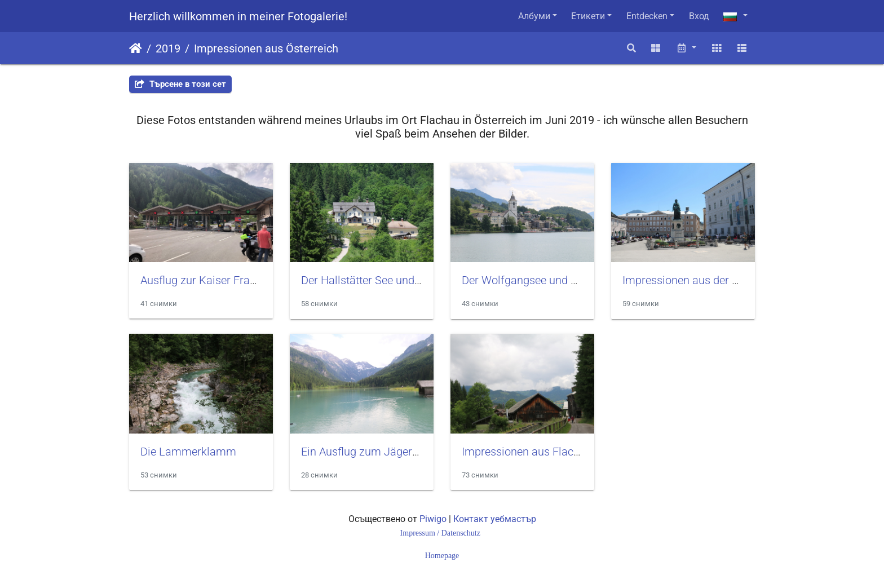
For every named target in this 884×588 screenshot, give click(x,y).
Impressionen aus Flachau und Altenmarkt (566, 452)
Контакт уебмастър (495, 519)
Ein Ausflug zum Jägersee (365, 452)
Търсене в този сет (180, 84)
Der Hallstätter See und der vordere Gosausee (413, 280)
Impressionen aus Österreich (266, 48)
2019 (168, 48)
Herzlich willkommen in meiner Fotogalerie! (238, 16)
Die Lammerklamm (188, 452)
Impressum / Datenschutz (441, 533)
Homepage (442, 556)
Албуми (534, 16)
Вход (699, 16)
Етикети (588, 16)
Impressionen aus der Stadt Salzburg (713, 280)
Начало (136, 48)
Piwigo (433, 519)
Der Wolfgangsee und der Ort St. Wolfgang (566, 280)
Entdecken (647, 16)
